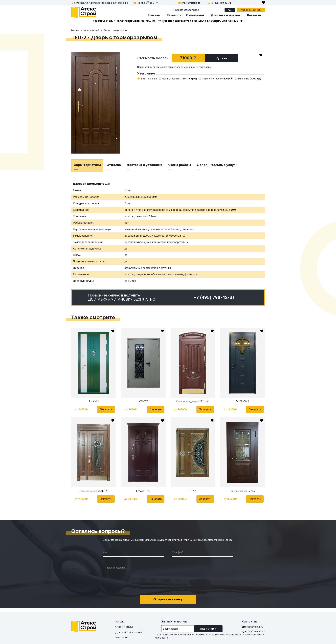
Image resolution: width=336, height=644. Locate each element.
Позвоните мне (208, 629)
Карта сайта (161, 638)
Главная (154, 15)
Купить (221, 58)
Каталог (173, 15)
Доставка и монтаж (225, 15)
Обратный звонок (251, 10)
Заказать (106, 409)
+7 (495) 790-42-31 (221, 3)
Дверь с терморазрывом (115, 30)
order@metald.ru (191, 3)
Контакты (254, 15)
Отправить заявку (168, 598)
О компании (195, 15)
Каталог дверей (91, 30)
